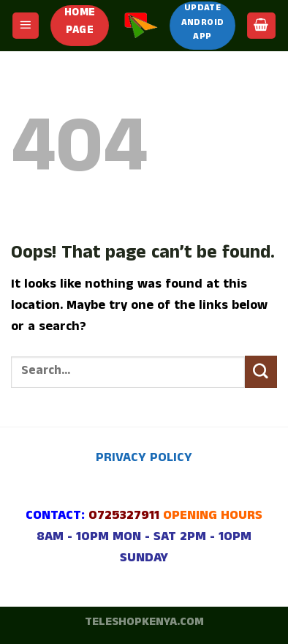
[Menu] (26, 26)
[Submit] (261, 372)
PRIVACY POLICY (144, 459)
